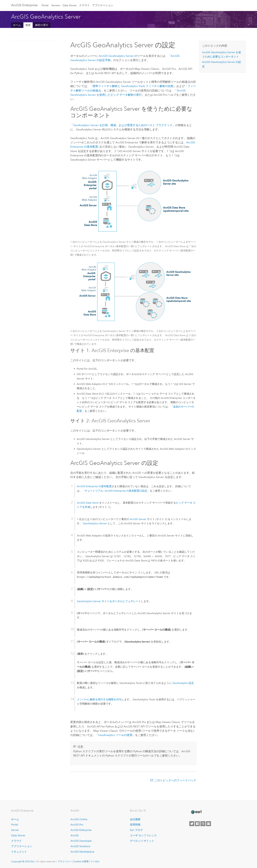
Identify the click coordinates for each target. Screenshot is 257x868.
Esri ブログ (136, 830)
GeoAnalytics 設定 (183, 683)
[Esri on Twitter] (192, 824)
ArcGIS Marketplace (82, 852)
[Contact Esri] (208, 824)
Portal (45, 5)
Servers (56, 5)
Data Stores (70, 5)
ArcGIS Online (79, 819)
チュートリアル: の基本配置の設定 (116, 491)
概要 (28, 25)
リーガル (95, 861)
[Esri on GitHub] (203, 824)
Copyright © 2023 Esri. (23, 861)
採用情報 (135, 825)
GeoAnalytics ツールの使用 (115, 735)
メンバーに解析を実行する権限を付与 (99, 699)
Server (15, 830)
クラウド (84, 5)
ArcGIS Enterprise (24, 5)
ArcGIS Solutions (80, 846)
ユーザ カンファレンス (143, 835)
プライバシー (65, 861)
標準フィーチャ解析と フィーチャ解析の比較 (133, 86)
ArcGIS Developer (81, 841)
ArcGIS (75, 835)
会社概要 (135, 819)
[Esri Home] (196, 812)
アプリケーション (103, 5)
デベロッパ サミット (142, 841)
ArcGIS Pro (77, 825)
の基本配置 (94, 486)
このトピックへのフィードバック (175, 780)
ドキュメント (19, 852)
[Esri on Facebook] (197, 824)
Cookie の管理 (81, 861)
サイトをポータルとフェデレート (109, 601)
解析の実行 (42, 25)
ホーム (17, 25)
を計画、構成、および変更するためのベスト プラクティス (123, 125)
